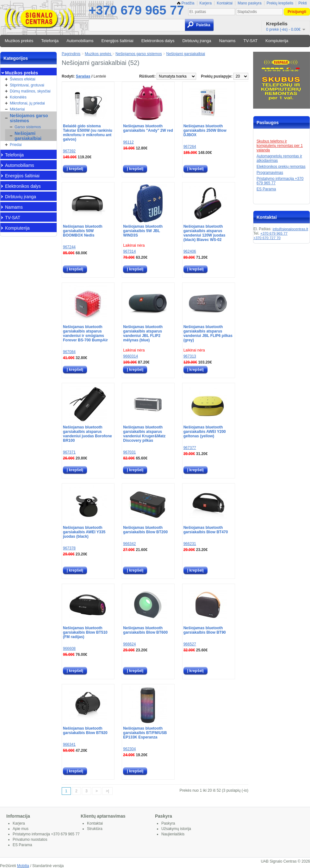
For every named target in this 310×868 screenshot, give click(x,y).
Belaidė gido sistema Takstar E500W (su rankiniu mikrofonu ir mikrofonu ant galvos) (88, 133)
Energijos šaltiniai (118, 41)
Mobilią (23, 866)
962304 (129, 749)
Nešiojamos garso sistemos (29, 118)
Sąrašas (83, 76)
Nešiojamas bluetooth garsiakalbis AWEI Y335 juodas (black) (84, 532)
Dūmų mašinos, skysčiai (30, 91)
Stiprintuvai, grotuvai (27, 85)
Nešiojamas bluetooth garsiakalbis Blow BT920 (85, 731)
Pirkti (303, 3)
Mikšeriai (17, 109)
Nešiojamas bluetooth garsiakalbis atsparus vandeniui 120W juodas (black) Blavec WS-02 (205, 233)
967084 (69, 352)
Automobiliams (80, 41)
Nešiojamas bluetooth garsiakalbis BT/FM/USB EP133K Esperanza (145, 733)
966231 (190, 544)
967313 (190, 356)
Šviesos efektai (23, 79)
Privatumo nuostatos (30, 839)
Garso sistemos (28, 127)
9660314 (130, 356)
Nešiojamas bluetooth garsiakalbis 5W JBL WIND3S (143, 231)
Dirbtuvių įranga (197, 41)
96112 (128, 142)
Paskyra (168, 823)
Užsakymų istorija (176, 829)
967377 (190, 448)
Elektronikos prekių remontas (281, 167)
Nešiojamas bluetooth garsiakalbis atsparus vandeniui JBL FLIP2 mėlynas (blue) (143, 333)
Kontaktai (225, 3)
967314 (129, 251)
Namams (227, 41)
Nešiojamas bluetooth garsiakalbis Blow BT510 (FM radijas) (85, 632)
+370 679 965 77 (136, 10)
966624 (129, 644)
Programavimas (270, 173)
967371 (69, 452)
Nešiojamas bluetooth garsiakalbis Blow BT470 (206, 530)
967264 (190, 147)
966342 (129, 544)
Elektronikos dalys (158, 41)
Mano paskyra (249, 3)
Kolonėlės (18, 97)
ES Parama (266, 189)
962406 (190, 251)
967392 (69, 151)
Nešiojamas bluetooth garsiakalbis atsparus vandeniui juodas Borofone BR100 (87, 434)
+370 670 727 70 (267, 238)
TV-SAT (251, 41)
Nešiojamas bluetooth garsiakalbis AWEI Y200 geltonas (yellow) (205, 432)
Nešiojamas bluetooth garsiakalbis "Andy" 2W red (148, 128)
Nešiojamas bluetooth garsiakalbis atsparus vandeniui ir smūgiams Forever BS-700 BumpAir (85, 333)
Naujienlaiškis (173, 834)
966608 (69, 649)
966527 (190, 644)
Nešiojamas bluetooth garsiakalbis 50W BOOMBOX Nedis (83, 231)
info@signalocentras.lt (290, 229)
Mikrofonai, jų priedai (27, 103)
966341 (69, 744)
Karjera (206, 3)
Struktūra (95, 829)
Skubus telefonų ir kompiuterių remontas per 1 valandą (280, 146)
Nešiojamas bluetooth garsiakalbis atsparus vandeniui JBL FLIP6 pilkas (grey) (208, 333)
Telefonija (50, 41)
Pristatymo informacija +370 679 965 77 (46, 834)
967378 (69, 548)
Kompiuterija (277, 41)
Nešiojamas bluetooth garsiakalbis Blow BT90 (205, 630)
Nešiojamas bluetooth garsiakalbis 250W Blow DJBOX (205, 130)
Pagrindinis (71, 54)
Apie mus (21, 829)
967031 (129, 452)
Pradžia (186, 3)
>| (107, 791)
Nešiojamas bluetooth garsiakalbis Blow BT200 (145, 530)
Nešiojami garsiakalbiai (28, 136)
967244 (69, 247)
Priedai (16, 145)
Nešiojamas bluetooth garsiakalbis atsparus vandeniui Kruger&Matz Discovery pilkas (144, 434)
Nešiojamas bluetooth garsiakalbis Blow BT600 (145, 630)
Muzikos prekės (19, 41)
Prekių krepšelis (280, 3)
